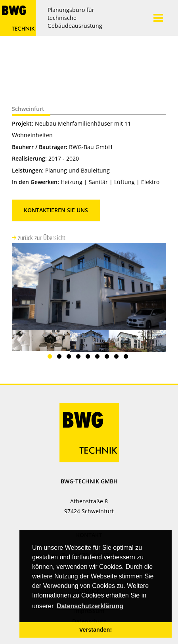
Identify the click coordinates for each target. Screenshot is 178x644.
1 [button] (51, 358)
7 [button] (108, 358)
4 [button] (80, 358)
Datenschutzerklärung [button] (90, 606)
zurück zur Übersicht (41, 238)
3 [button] (70, 358)
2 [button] (61, 358)
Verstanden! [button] (96, 630)
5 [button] (89, 358)
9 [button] (127, 358)
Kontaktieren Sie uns (56, 210)
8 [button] (118, 358)
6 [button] (99, 358)
